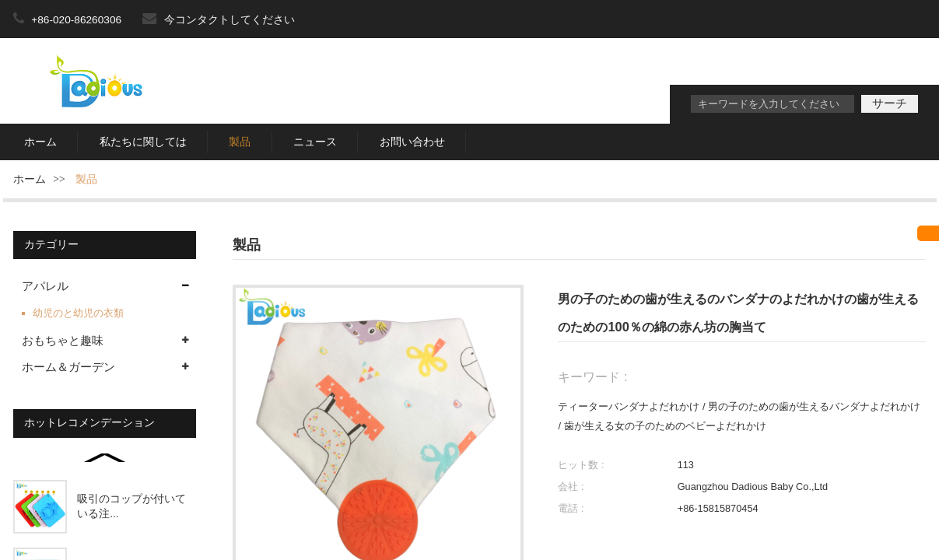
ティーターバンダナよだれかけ (629, 406)
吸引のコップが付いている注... (131, 506)
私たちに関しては (143, 142)
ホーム (40, 142)
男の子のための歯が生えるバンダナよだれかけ (814, 406)
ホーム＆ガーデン (68, 367)
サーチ (890, 103)
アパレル (45, 286)
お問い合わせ (412, 142)
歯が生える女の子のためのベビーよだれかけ (665, 426)
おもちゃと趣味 (63, 341)
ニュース (315, 142)
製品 (240, 142)
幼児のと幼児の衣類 (78, 313)
